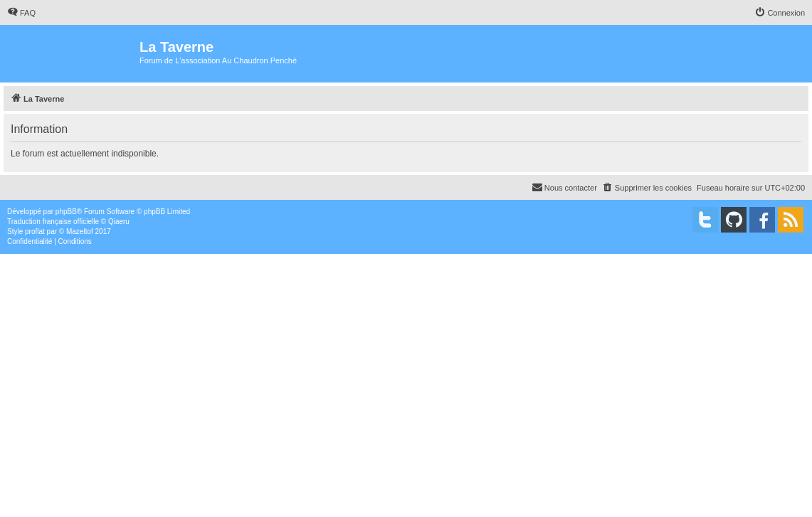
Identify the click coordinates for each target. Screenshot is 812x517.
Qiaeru (119, 222)
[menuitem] (21, 13)
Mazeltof (80, 231)
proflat (35, 231)
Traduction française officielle (53, 222)
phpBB (66, 212)
